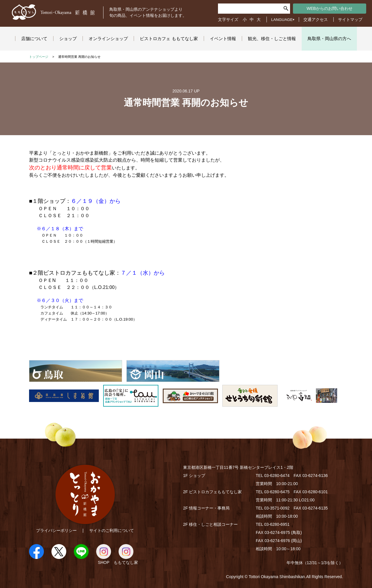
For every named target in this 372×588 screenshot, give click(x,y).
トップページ (39, 57)
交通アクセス (316, 19)
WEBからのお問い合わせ (330, 8)
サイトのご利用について (112, 530)
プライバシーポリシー (56, 530)
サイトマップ (350, 19)
